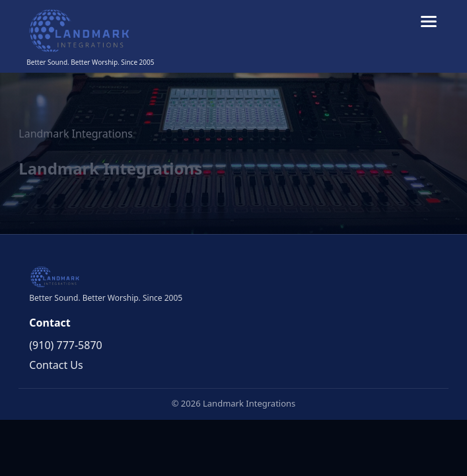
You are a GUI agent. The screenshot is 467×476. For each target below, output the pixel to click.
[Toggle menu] (429, 21)
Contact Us (56, 365)
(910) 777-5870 (65, 345)
